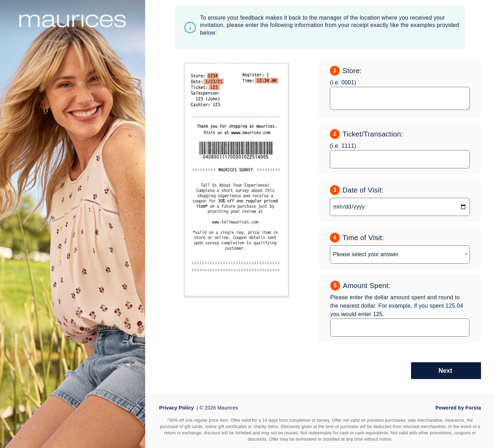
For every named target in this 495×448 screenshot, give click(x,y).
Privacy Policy (176, 408)
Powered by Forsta (458, 408)
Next (445, 371)
